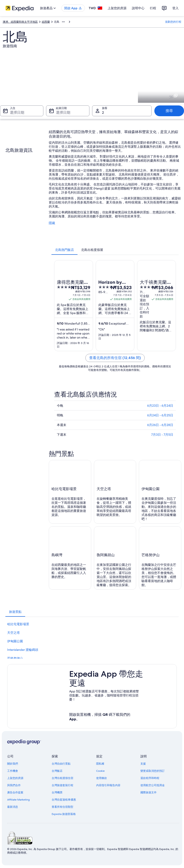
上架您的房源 (117, 8)
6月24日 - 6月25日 (160, 415)
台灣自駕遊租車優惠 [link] (64, 800)
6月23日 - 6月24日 (160, 406)
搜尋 (169, 111)
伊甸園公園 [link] (15, 641)
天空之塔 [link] (13, 633)
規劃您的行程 (173, 22)
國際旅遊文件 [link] (149, 792)
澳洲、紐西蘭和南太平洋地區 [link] (20, 22)
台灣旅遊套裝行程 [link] (62, 785)
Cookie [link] (100, 771)
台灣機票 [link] (57, 792)
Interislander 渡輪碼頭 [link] (23, 650)
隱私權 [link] (100, 764)
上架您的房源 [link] (15, 778)
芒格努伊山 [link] (15, 658)
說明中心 (138, 8)
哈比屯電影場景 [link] (18, 624)
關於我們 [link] (13, 764)
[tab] (64, 250)
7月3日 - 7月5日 (162, 435)
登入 (175, 8)
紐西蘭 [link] (46, 22)
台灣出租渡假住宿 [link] (62, 778)
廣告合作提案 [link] (15, 792)
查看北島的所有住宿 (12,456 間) (115, 358)
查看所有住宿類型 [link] (62, 807)
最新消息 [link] (13, 807)
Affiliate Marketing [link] (18, 800)
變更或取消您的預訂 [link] (153, 771)
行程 (153, 8)
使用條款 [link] (102, 778)
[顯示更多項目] (63, 22)
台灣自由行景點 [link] (61, 764)
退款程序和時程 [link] (150, 778)
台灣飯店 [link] (57, 771)
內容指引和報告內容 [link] (108, 785)
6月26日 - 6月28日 (160, 425)
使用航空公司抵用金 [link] (153, 785)
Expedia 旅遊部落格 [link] (64, 814)
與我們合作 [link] (14, 785)
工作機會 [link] (13, 771)
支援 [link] (143, 764)
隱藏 (52, 223)
